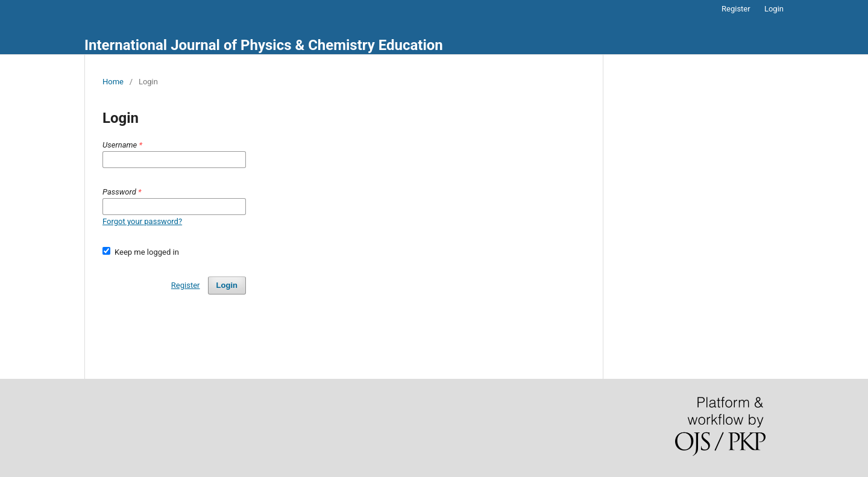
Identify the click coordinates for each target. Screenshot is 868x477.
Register (736, 9)
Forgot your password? (142, 221)
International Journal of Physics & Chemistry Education (264, 45)
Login (774, 9)
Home (113, 82)
